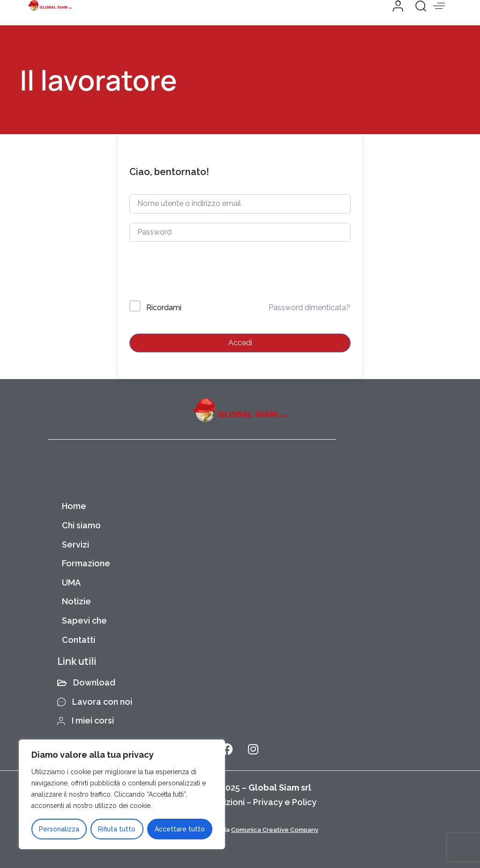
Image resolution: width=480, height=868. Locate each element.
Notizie (76, 601)
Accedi (240, 343)
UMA (71, 582)
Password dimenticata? (309, 308)
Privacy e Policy (285, 802)
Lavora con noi (95, 702)
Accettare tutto (180, 829)
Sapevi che (84, 621)
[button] (417, 6)
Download (86, 682)
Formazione (86, 563)
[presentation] (193, 273)
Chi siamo (81, 525)
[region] (122, 794)
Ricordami (164, 308)
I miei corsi (86, 720)
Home (74, 506)
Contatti (79, 640)
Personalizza (59, 829)
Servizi (75, 544)
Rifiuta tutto (117, 829)
